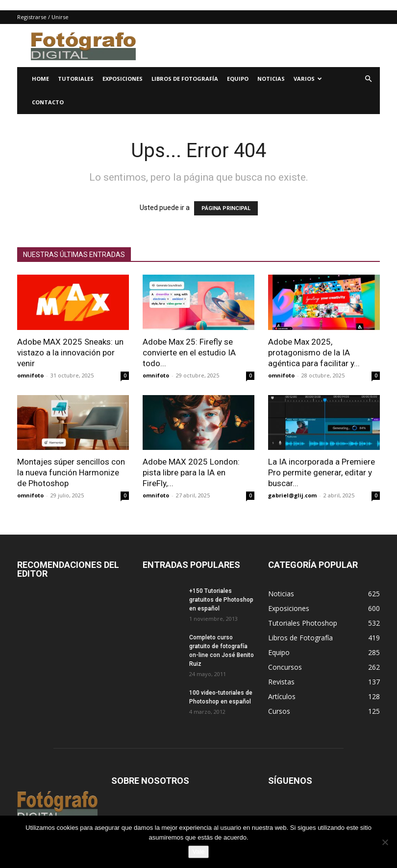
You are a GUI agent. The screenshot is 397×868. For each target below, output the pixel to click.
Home (40, 79)
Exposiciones (123, 79)
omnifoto (30, 375)
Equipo (238, 79)
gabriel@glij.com (292, 495)
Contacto (48, 102)
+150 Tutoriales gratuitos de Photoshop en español (221, 600)
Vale (198, 852)
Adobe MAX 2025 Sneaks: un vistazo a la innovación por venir (70, 352)
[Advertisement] (265, 46)
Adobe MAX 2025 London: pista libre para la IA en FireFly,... (191, 472)
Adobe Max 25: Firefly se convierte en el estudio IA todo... (189, 352)
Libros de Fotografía (185, 79)
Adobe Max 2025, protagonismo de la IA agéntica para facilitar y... (314, 352)
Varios (308, 79)
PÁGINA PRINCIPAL (226, 208)
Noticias (271, 79)
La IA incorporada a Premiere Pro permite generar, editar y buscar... (322, 472)
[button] (368, 79)
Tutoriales (76, 79)
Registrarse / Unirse (43, 17)
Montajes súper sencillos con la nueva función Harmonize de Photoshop (71, 472)
